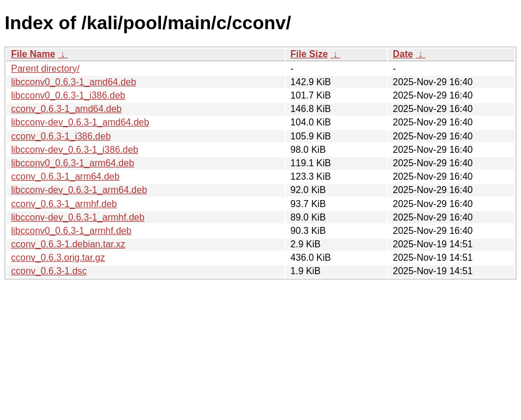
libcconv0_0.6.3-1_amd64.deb (74, 82)
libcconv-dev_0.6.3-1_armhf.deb (78, 217)
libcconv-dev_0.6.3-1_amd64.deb (80, 122)
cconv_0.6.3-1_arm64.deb (65, 176)
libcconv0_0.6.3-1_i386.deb (68, 95)
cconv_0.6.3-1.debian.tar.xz (68, 244)
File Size (309, 54)
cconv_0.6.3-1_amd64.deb (66, 109)
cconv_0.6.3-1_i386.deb (61, 136)
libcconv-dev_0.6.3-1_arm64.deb (79, 190)
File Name (33, 54)
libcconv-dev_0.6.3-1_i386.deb (75, 150)
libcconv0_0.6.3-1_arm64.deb (73, 163)
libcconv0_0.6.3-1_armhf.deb (71, 231)
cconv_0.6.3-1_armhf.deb (64, 204)
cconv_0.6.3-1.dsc (49, 271)
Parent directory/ (45, 69)
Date (403, 54)
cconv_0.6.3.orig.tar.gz (58, 258)
